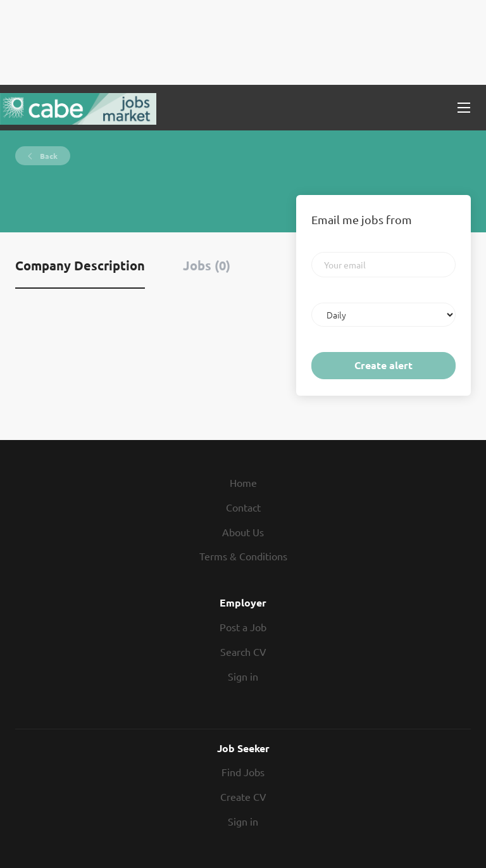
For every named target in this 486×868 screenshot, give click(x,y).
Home (243, 482)
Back (48, 156)
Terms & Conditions (243, 556)
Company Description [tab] (80, 265)
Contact (243, 507)
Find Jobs (243, 772)
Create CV (243, 796)
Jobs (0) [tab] (207, 265)
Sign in (243, 676)
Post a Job (243, 627)
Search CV (243, 651)
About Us (243, 532)
